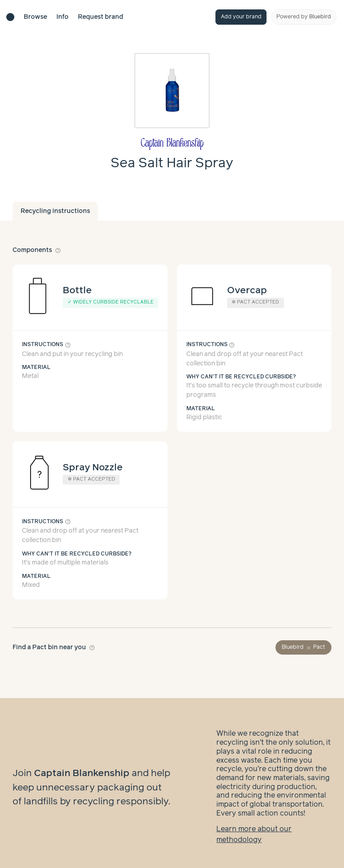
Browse (35, 17)
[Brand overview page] (172, 144)
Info (62, 17)
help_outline (58, 250)
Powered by (304, 17)
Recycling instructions (55, 211)
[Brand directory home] (10, 17)
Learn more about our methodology (254, 826)
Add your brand (241, 17)
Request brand (101, 17)
